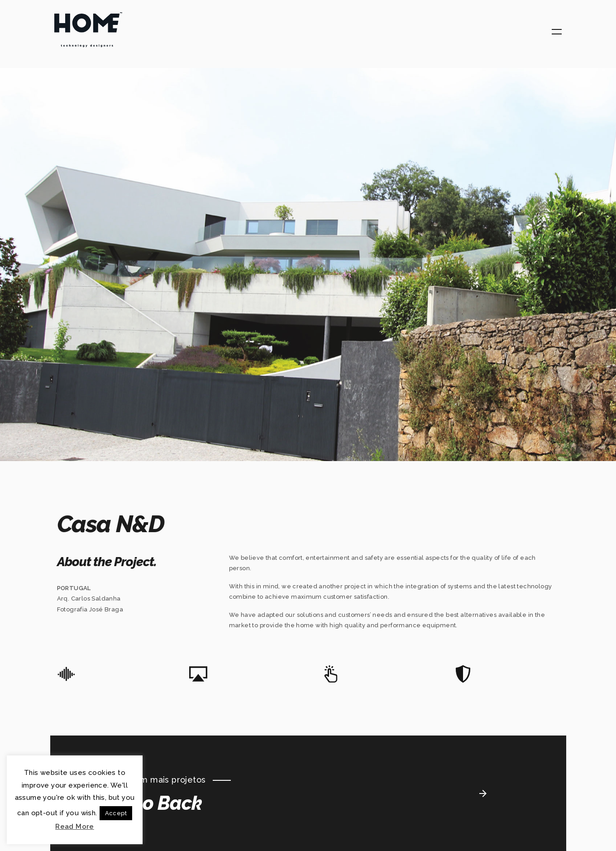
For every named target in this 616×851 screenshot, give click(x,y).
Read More (75, 827)
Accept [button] (116, 813)
